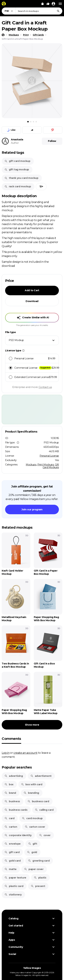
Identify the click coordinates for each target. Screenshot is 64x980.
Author (15, 143)
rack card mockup (18, 186)
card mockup (32, 818)
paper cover (34, 869)
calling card (44, 810)
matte (10, 869)
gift (33, 844)
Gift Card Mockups (51, 466)
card (9, 818)
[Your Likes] (48, 4)
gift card (12, 852)
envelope (13, 844)
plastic (40, 878)
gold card (12, 861)
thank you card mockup (21, 178)
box (9, 784)
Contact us (45, 387)
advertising (14, 776)
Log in (6, 753)
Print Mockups (46, 465)
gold (32, 852)
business (12, 801)
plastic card (14, 886)
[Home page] (3, 35)
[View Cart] (42, 4)
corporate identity (18, 835)
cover (45, 835)
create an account (25, 753)
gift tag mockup (17, 169)
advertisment (41, 776)
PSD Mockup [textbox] (16, 340)
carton (11, 827)
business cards (16, 810)
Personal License (49, 456)
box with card (32, 784)
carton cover (35, 827)
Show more (32, 725)
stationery (13, 895)
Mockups (31, 465)
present (38, 886)
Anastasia (17, 139)
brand (10, 793)
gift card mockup (17, 161)
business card (38, 801)
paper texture (15, 878)
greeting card (39, 861)
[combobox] (39, 11)
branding (31, 793)
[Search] (58, 11)
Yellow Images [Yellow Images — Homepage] (32, 968)
